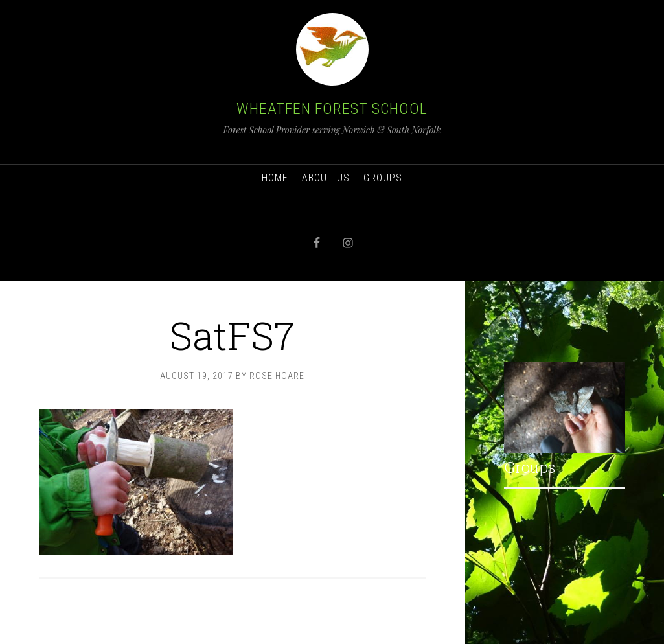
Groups (530, 467)
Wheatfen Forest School (332, 109)
